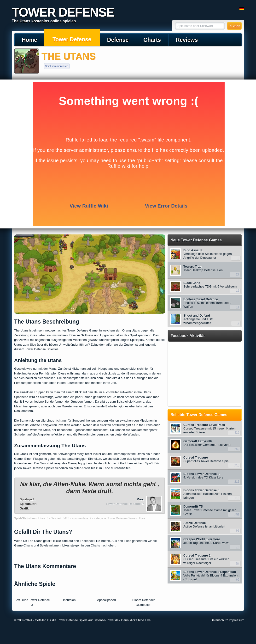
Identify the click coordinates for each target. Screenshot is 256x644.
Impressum (237, 620)
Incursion (69, 600)
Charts (152, 40)
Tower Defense (72, 39)
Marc (140, 499)
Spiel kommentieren (57, 66)
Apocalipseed (106, 600)
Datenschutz (219, 620)
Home (29, 40)
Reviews (187, 40)
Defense (118, 40)
